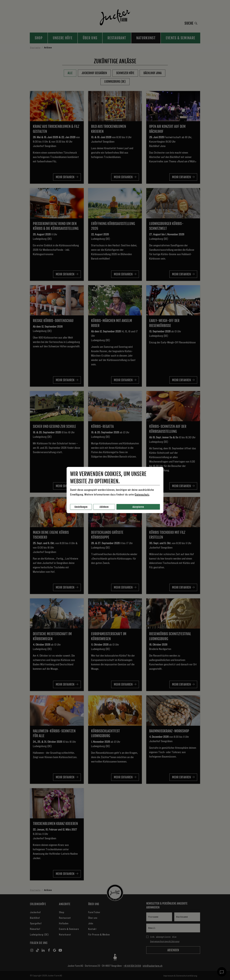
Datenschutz (142, 495)
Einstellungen (81, 507)
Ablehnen (104, 507)
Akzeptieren (138, 507)
